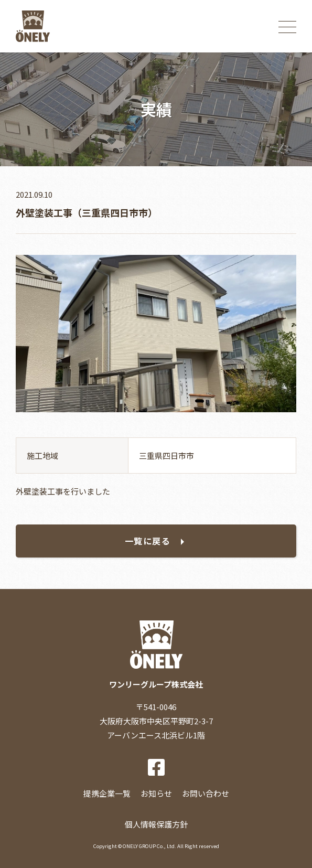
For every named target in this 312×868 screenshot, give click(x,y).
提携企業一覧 (107, 793)
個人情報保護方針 (156, 824)
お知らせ (156, 793)
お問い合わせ (206, 793)
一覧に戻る (148, 541)
